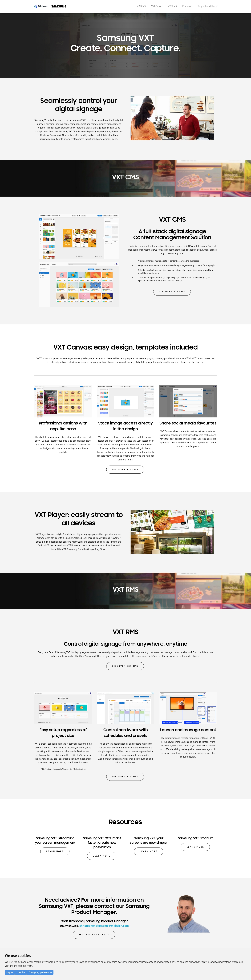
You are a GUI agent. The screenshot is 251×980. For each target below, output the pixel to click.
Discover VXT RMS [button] (125, 666)
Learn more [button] (55, 851)
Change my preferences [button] (40, 972)
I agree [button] (10, 972)
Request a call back (207, 6)
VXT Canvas (157, 6)
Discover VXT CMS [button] (172, 292)
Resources (187, 6)
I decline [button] (21, 972)
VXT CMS (141, 6)
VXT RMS (172, 6)
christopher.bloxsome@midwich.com (104, 926)
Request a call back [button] (94, 935)
